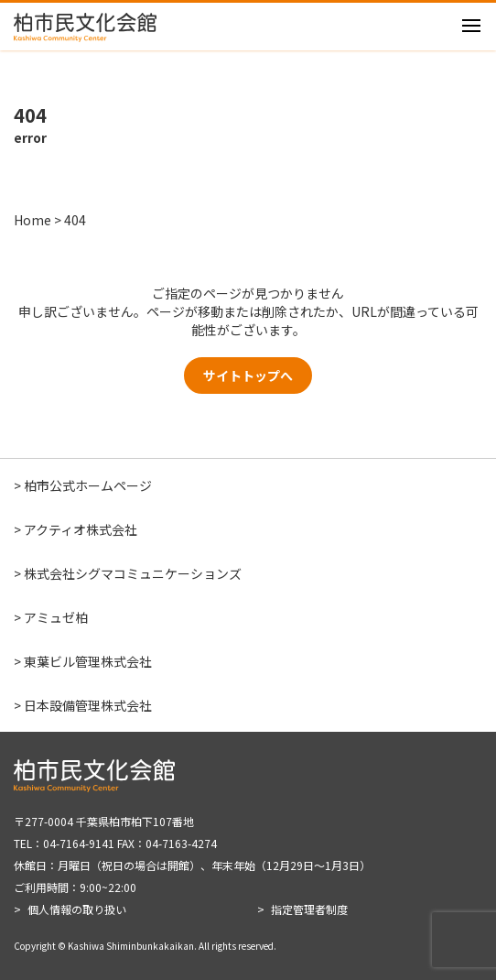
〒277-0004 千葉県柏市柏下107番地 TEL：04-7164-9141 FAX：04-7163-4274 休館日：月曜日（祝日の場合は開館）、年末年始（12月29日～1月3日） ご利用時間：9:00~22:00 (192, 854)
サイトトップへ (248, 376)
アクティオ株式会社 (81, 529)
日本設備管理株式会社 (88, 705)
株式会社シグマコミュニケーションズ (133, 573)
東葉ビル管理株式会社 (88, 661)
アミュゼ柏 (56, 617)
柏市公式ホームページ (88, 485)
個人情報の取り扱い (77, 909)
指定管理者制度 (309, 909)
